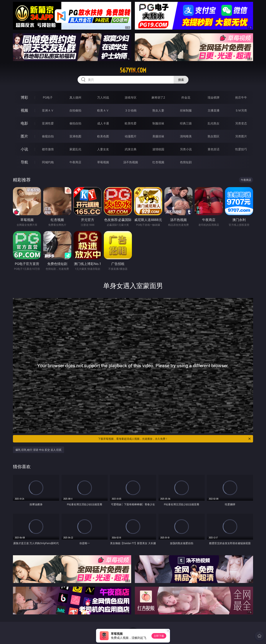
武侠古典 (131, 149)
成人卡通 (103, 123)
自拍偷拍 (75, 110)
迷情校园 (158, 149)
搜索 (181, 80)
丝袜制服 (186, 110)
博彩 (24, 97)
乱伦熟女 (214, 123)
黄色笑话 (214, 149)
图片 (24, 136)
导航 (24, 162)
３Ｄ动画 (131, 110)
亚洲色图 (75, 136)
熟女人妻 (158, 110)
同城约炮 (48, 162)
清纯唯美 (186, 136)
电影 (24, 123)
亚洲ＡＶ (48, 110)
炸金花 (186, 97)
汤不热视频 (131, 162)
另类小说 (186, 149)
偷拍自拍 (75, 123)
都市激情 (48, 149)
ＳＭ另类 (241, 110)
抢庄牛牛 (241, 97)
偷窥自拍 (48, 136)
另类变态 (241, 123)
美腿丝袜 (158, 136)
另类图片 (241, 136)
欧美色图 (103, 136)
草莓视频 (103, 162)
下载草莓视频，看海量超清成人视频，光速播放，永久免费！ (175, 439)
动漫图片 (131, 136)
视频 (24, 110)
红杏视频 (158, 162)
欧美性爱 (131, 123)
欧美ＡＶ (103, 110)
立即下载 (159, 636)
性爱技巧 (241, 149)
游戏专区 (131, 97)
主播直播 (214, 110)
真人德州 (75, 97)
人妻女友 (103, 149)
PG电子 (48, 97)
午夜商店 (75, 162)
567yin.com (133, 70)
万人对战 (103, 97)
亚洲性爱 (48, 123)
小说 (24, 149)
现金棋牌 (214, 97)
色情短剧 (186, 162)
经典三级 (186, 123)
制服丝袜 (158, 123)
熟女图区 (214, 136)
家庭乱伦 (75, 149)
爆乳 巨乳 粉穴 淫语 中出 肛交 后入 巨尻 (39, 450)
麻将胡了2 (158, 97)
